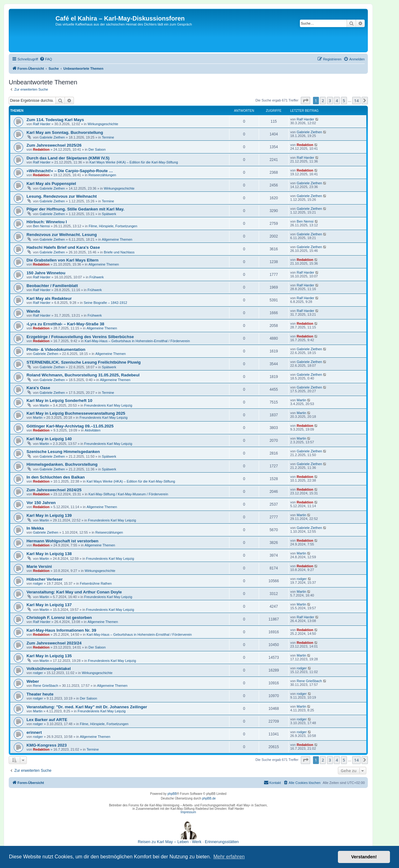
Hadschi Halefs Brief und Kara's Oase (63, 247)
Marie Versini (39, 566)
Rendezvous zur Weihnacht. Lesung (62, 235)
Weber (33, 681)
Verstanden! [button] (364, 857)
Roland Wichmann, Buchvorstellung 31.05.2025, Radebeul (83, 375)
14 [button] (356, 101)
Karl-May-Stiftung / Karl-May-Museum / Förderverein (128, 494)
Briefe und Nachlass (119, 252)
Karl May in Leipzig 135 (49, 656)
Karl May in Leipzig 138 (49, 554)
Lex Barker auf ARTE (47, 720)
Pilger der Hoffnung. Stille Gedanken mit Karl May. (75, 209)
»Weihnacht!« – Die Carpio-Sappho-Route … (70, 171)
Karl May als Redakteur (49, 298)
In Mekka (35, 528)
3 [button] (330, 101)
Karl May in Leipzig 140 (49, 439)
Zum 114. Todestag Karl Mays (55, 120)
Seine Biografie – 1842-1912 (105, 303)
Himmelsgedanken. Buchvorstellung (62, 464)
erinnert (34, 732)
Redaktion (41, 149)
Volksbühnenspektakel (49, 669)
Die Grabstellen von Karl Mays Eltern (62, 260)
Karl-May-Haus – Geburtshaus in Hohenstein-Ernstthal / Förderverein (137, 341)
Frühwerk (97, 277)
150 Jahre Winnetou (46, 273)
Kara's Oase (38, 388)
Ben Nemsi (41, 226)
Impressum (188, 812)
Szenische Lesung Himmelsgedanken (63, 452)
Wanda (33, 311)
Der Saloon (97, 149)
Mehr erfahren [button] (229, 857)
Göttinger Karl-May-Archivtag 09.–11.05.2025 (70, 426)
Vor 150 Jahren (41, 503)
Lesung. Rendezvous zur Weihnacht (62, 196)
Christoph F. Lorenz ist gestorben (59, 618)
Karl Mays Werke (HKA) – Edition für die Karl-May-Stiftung (134, 162)
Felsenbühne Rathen (96, 583)
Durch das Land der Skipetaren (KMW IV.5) (68, 158)
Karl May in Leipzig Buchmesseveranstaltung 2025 (76, 413)
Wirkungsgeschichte (103, 124)
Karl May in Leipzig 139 (49, 515)
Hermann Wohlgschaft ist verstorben (62, 541)
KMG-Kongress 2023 (47, 745)
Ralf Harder (42, 124)
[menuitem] (46, 59)
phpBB (172, 794)
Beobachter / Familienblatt (52, 286)
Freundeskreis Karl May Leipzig (108, 405)
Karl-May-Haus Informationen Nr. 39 (61, 630)
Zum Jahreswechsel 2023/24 (54, 643)
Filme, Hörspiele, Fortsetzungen (113, 226)
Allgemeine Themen (117, 239)
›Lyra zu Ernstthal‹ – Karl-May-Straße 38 (65, 324)
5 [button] (344, 101)
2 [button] (323, 101)
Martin (44, 405)
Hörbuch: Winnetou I (47, 222)
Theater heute (40, 694)
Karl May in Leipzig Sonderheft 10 (59, 401)
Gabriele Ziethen (52, 137)
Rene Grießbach (46, 686)
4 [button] (337, 101)
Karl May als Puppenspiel (51, 184)
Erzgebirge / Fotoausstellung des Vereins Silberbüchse (80, 337)
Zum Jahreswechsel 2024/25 (54, 490)
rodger (38, 583)
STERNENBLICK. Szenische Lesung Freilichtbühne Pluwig (84, 362)
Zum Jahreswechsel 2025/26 (54, 145)
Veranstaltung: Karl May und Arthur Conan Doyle (74, 592)
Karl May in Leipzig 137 (49, 605)
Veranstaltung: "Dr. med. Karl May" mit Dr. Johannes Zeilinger (87, 707)
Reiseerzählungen (102, 175)
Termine (108, 137)
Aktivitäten (93, 430)
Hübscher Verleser (45, 579)
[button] (305, 101)
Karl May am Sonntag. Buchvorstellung (65, 132)
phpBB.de (209, 798)
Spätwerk (109, 214)
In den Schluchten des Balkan (56, 477)
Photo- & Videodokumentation (56, 349)
